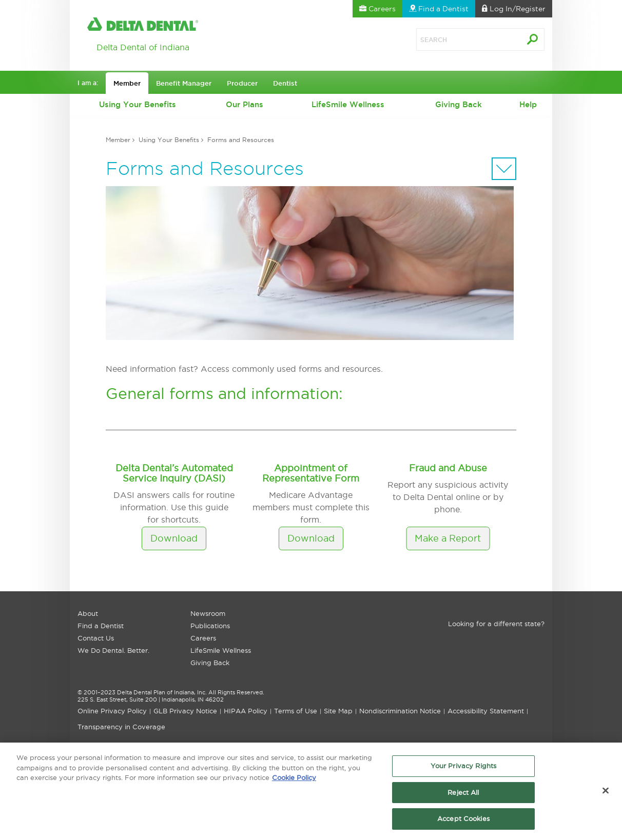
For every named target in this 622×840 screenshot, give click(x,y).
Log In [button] (514, 9)
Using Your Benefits (138, 104)
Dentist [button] (285, 83)
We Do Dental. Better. (113, 650)
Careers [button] (377, 9)
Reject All (463, 795)
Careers (203, 638)
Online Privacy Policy (112, 711)
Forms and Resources (241, 140)
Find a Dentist (101, 626)
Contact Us (96, 638)
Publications (210, 626)
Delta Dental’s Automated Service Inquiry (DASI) (174, 473)
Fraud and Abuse (448, 468)
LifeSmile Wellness (348, 104)
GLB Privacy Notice (185, 711)
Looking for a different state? (496, 624)
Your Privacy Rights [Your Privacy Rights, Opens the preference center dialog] (463, 768)
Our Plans (245, 104)
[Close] (606, 793)
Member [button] (127, 83)
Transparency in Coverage (121, 727)
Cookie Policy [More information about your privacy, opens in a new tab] (294, 780)
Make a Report (448, 538)
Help (528, 104)
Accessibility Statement (486, 711)
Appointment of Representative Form (311, 473)
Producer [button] (242, 83)
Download (174, 538)
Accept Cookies (463, 822)
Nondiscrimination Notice (400, 711)
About (88, 613)
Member (118, 140)
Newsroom (208, 613)
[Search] (457, 39)
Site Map (338, 711)
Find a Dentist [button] (439, 9)
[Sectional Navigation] (504, 169)
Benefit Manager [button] (184, 83)
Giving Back (459, 104)
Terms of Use (296, 711)
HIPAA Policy (246, 711)
